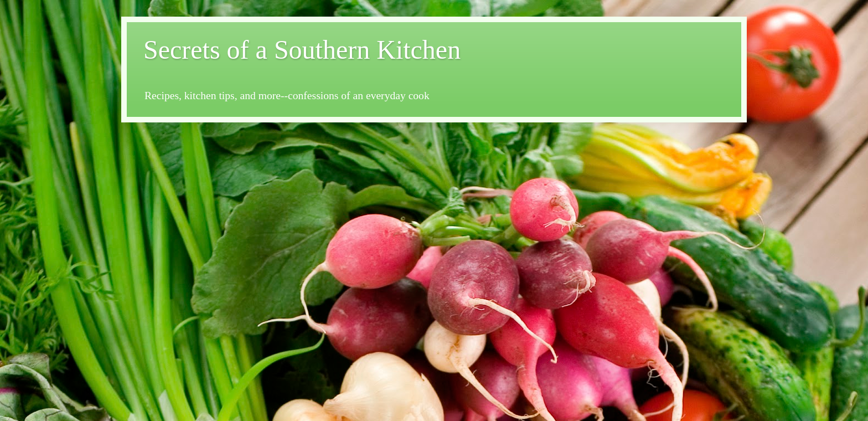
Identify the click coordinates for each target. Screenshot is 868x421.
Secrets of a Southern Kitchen (302, 50)
